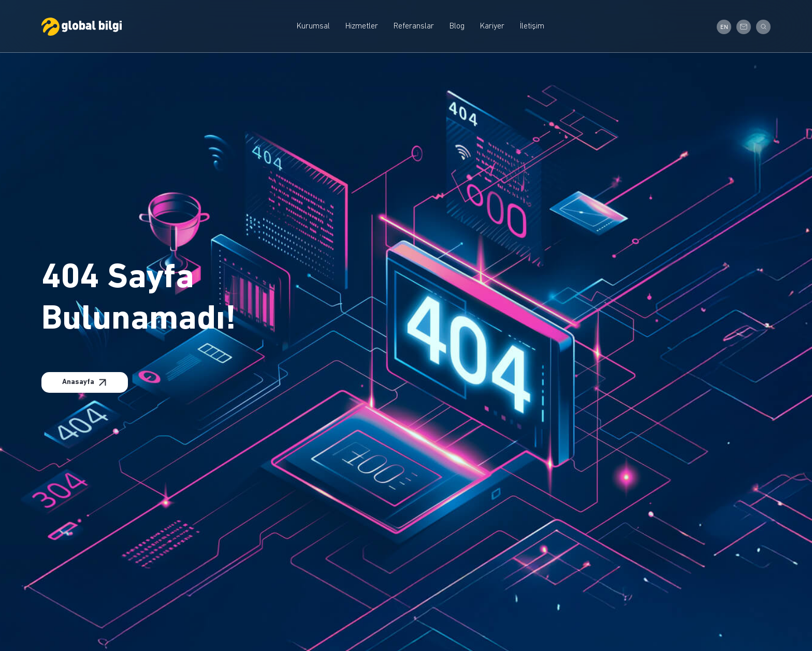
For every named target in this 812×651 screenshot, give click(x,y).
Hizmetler (362, 26)
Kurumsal (313, 26)
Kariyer (492, 26)
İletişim (532, 26)
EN (724, 27)
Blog (457, 26)
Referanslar (414, 26)
